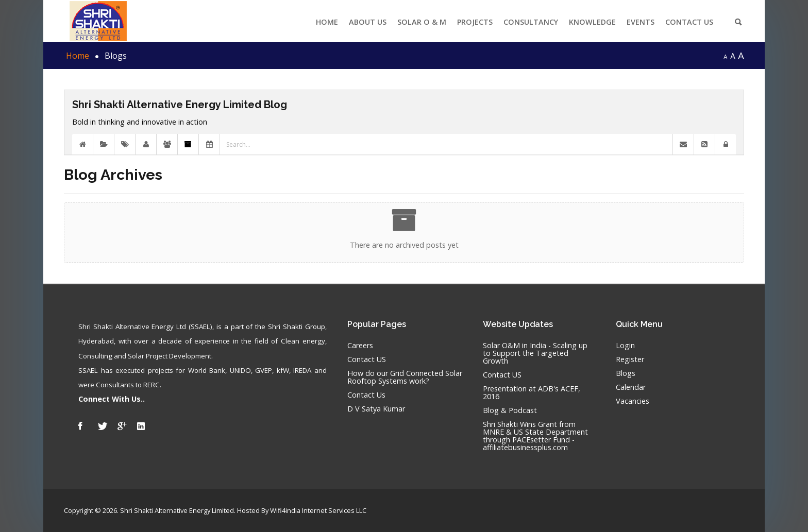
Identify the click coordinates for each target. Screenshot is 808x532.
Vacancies (633, 401)
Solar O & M (422, 22)
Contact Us (689, 22)
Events (641, 22)
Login (625, 346)
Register (630, 360)
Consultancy (531, 22)
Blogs (626, 374)
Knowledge (592, 22)
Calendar (631, 388)
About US (368, 22)
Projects (475, 22)
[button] (726, 144)
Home (327, 22)
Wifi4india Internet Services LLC (318, 510)
